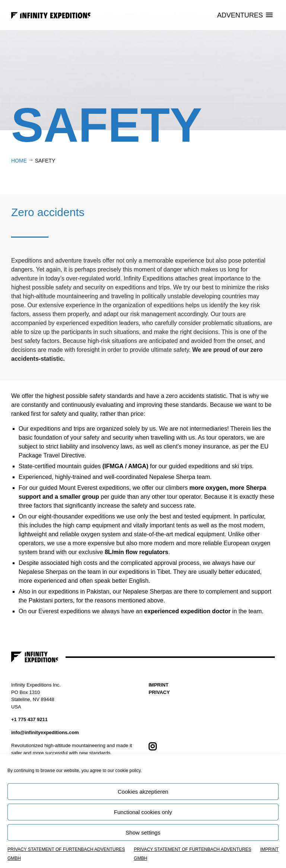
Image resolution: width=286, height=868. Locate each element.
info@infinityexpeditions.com (45, 732)
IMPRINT (269, 849)
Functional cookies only (143, 812)
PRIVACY (159, 692)
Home (19, 161)
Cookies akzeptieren (143, 792)
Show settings (143, 832)
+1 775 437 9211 (29, 719)
